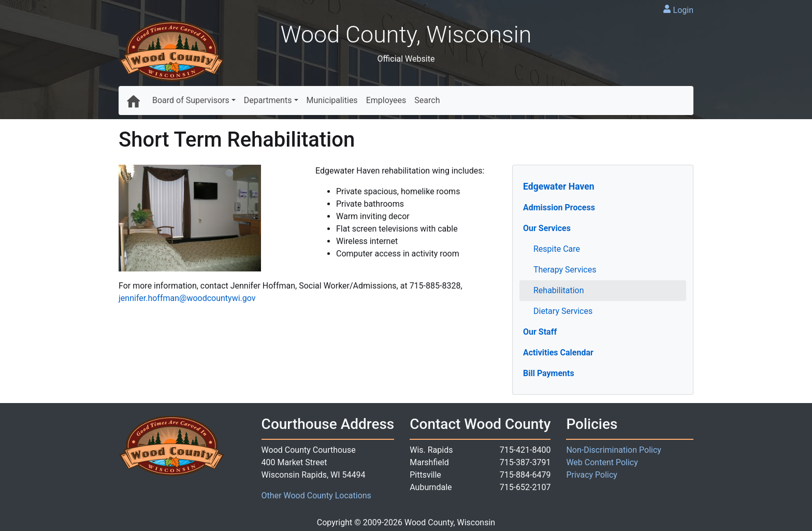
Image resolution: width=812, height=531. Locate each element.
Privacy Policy (592, 475)
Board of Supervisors (191, 100)
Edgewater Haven (559, 186)
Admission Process (559, 207)
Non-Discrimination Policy (614, 450)
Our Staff (540, 332)
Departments (268, 100)
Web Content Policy (602, 462)
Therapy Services (565, 270)
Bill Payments (549, 373)
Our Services (547, 228)
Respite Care (557, 249)
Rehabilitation (559, 290)
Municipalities (332, 100)
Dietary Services (563, 311)
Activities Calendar (558, 353)
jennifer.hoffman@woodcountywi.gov (187, 298)
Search (427, 100)
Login (683, 10)
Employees (386, 100)
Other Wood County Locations (316, 496)
